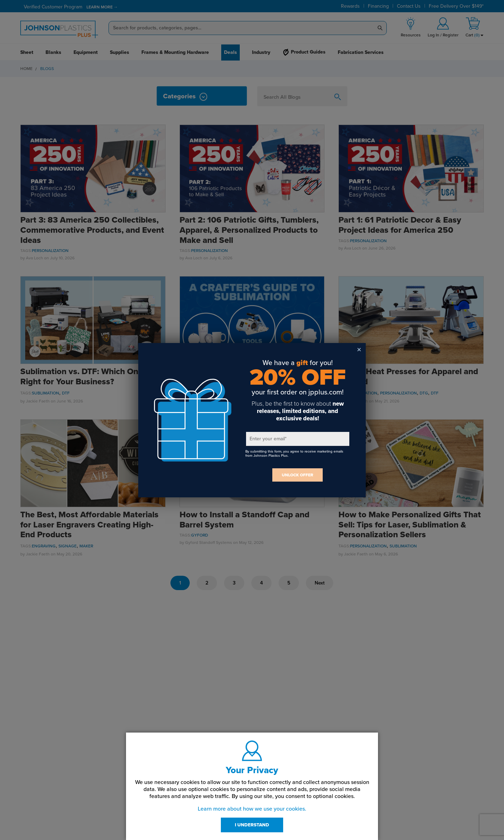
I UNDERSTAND (252, 825)
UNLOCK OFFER (297, 475)
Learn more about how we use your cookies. (252, 809)
